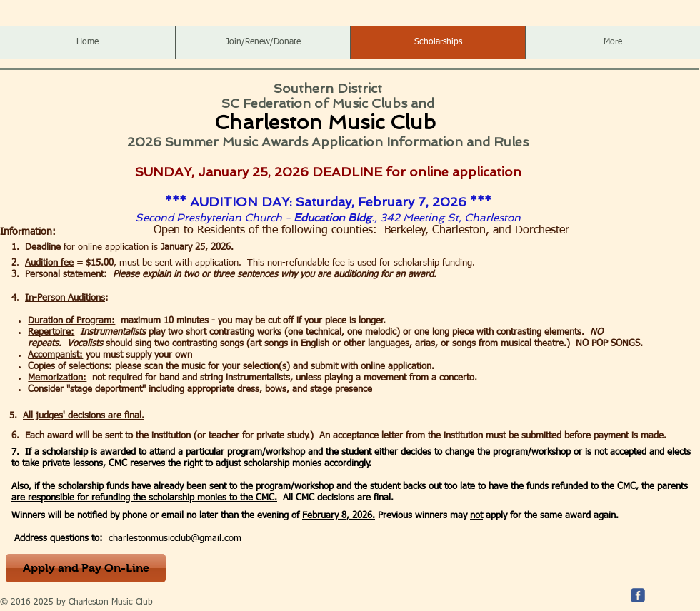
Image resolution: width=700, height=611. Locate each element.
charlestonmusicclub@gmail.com (175, 539)
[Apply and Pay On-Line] (86, 568)
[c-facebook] (638, 595)
